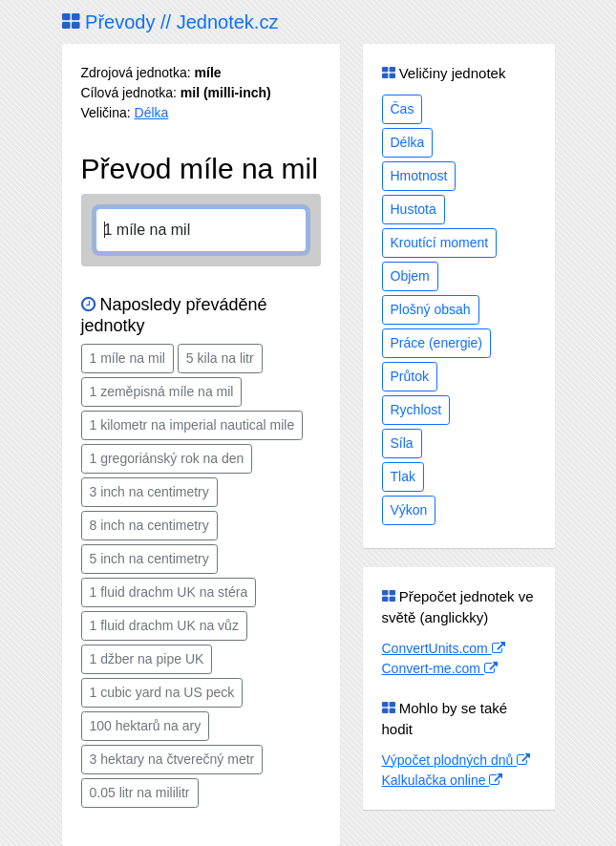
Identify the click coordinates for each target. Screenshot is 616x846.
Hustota (414, 209)
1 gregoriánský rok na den (167, 458)
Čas (403, 109)
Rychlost (416, 410)
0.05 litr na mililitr (140, 793)
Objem (410, 276)
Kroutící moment (440, 243)
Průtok (410, 376)
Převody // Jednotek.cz (170, 22)
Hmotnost (419, 176)
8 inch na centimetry (149, 525)
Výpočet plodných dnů (457, 760)
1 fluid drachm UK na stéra (169, 592)
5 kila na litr (220, 358)
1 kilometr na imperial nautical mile (192, 425)
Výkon (409, 510)
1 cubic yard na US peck (162, 692)
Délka (152, 113)
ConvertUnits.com (444, 648)
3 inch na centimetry (149, 492)
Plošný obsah (431, 309)
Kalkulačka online (443, 780)
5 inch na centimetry (149, 559)
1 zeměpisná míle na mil (162, 391)
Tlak (403, 476)
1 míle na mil (127, 358)
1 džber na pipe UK (147, 659)
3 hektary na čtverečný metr (172, 759)
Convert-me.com (440, 668)
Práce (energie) (437, 343)
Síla (402, 443)
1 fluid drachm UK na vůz (164, 625)
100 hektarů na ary (146, 726)
